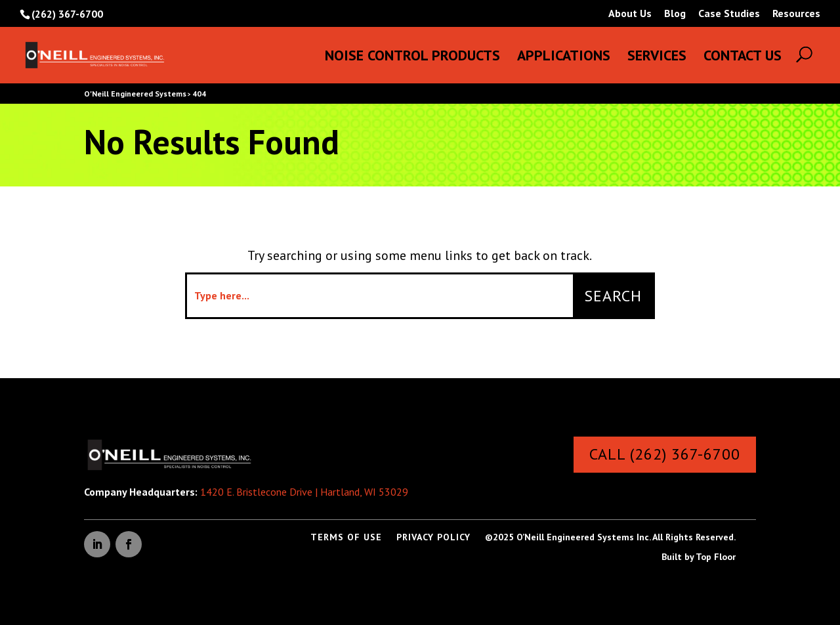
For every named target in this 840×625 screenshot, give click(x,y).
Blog (675, 14)
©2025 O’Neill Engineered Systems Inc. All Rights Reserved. (610, 538)
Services (657, 57)
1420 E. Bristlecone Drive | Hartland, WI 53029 (304, 492)
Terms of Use (346, 538)
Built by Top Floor (699, 557)
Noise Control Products (412, 57)
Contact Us (743, 57)
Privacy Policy (433, 538)
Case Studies (729, 14)
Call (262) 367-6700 (665, 454)
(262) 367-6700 (67, 14)
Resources (796, 14)
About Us (630, 14)
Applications (564, 57)
